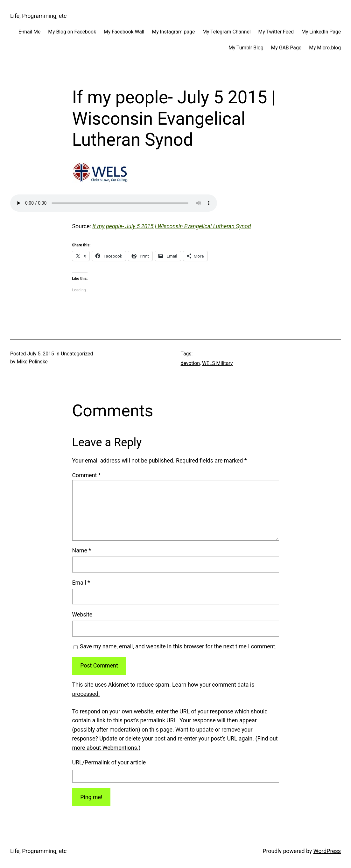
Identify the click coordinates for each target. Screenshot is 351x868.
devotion (190, 363)
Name (82, 551)
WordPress (327, 851)
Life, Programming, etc (38, 16)
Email (81, 583)
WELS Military (218, 363)
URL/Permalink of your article (109, 762)
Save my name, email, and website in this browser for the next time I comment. (178, 646)
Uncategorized (77, 354)
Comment (87, 475)
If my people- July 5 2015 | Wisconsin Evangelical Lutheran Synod (172, 226)
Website (82, 615)
